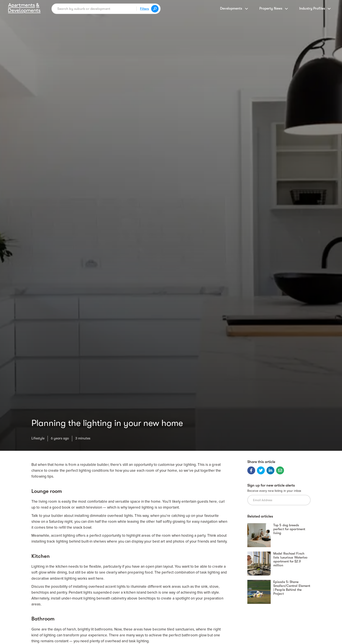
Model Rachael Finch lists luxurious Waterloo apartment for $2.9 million (290, 559)
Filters (144, 9)
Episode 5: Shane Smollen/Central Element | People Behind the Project (292, 588)
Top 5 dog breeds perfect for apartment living (289, 529)
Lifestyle (38, 438)
